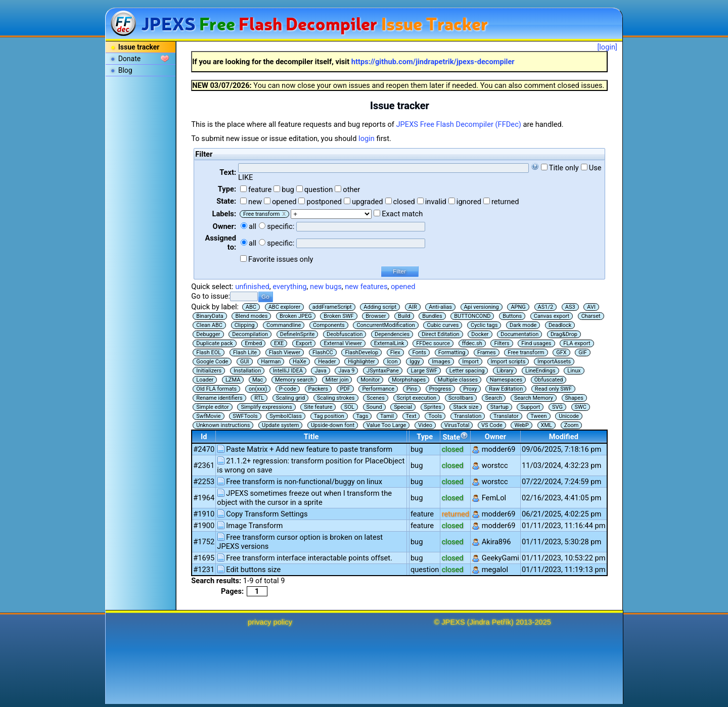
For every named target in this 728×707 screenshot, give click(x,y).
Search (494, 398)
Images (441, 362)
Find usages (536, 343)
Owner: (225, 226)
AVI (591, 307)
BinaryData (210, 316)
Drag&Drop (564, 334)
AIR (413, 307)
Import (470, 362)
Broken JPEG (296, 316)
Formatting (452, 352)
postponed (324, 202)
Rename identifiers (219, 398)
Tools (435, 416)
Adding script (380, 307)
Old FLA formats (216, 389)
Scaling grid (290, 398)
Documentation (519, 334)
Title (311, 437)
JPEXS (453, 622)
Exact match (402, 214)
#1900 (204, 526)
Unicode (569, 416)
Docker (480, 334)
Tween (538, 416)
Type (425, 437)
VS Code (492, 425)
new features (366, 287)
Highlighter (361, 362)
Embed (253, 343)
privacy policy (270, 622)
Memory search (294, 380)
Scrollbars (461, 398)
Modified (564, 437)
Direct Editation (441, 334)
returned (505, 202)
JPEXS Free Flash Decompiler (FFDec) (459, 124)
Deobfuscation (345, 334)
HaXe (299, 362)
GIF (583, 352)
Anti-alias (440, 307)
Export (304, 343)
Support (530, 407)
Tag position (329, 416)
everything (289, 287)
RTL (259, 398)
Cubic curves (443, 325)
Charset (591, 316)
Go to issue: (211, 296)
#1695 (204, 558)
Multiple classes (458, 380)
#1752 (204, 542)
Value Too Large (386, 425)
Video (425, 425)
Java (320, 371)
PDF (345, 389)
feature (260, 190)
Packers (318, 389)
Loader (205, 380)
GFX (561, 352)
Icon (392, 362)
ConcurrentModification (385, 325)
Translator (506, 416)
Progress (440, 389)
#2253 (204, 482)
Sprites (433, 407)
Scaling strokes (336, 398)
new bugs (326, 287)
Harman (271, 362)
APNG (518, 307)
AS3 (570, 307)
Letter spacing (467, 371)
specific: (281, 226)
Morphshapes (409, 380)
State (455, 437)
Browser (376, 316)
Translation (468, 416)
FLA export (577, 343)
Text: (228, 172)
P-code (288, 389)
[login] (607, 47)
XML (547, 425)
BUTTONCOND (472, 316)
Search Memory (534, 398)
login (367, 138)
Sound (374, 407)
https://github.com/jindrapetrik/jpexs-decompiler (433, 62)
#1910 (204, 514)
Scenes (376, 398)
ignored (469, 202)
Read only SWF (553, 389)
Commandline (284, 325)
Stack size (466, 407)
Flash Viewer (285, 352)
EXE (279, 343)
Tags (362, 416)
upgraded (368, 202)
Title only (564, 168)
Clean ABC (209, 325)
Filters (502, 343)
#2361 (204, 465)
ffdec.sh (472, 343)
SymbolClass (286, 416)
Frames (487, 352)
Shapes (574, 398)
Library (505, 371)
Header (327, 362)
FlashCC (323, 352)
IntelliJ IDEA (288, 371)
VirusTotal (457, 425)
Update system (280, 425)
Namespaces (506, 380)
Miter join (337, 380)
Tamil (387, 416)
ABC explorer (285, 307)
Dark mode (523, 325)
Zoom (572, 425)
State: (226, 201)
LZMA (233, 380)
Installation (247, 371)
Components (329, 325)
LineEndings (540, 371)
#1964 (204, 498)
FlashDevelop (361, 352)
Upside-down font (333, 425)
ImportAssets (554, 362)
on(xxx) (258, 389)
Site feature (318, 407)
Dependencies (392, 334)
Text (411, 416)
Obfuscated (549, 380)
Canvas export (552, 316)
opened (284, 202)
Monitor (370, 380)
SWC (581, 407)
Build (404, 316)
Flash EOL (209, 352)
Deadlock (560, 325)
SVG (557, 407)
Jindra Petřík (490, 622)
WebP (521, 425)
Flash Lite (245, 352)
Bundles (432, 316)
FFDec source (433, 343)
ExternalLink (389, 343)
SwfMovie (208, 416)
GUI (245, 362)
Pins (412, 389)
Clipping (245, 325)
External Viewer (343, 343)
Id (204, 437)
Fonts (419, 352)
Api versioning (482, 307)
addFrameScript (332, 307)
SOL (349, 407)
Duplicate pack (214, 343)
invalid (436, 202)
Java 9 (346, 371)
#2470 (204, 449)
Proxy (470, 389)
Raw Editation (506, 389)
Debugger (208, 334)
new (255, 202)
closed (404, 202)
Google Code (212, 362)
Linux (574, 371)
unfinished (252, 287)
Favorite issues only (281, 259)
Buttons (512, 316)
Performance (378, 389)
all (253, 226)
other (351, 190)
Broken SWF (338, 316)
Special (403, 407)
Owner (495, 437)
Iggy (415, 362)
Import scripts (508, 362)
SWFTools (245, 416)
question (319, 190)
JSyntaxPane (383, 371)
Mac (258, 380)
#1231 (204, 570)
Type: (227, 189)
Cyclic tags (484, 325)
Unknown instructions (223, 425)
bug (288, 190)
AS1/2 (546, 307)
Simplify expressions (266, 407)
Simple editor (212, 407)
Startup (499, 407)
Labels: (224, 214)
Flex (395, 352)
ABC (251, 307)
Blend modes (251, 316)
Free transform (526, 352)
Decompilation (250, 334)
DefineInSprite (298, 334)
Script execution (417, 398)
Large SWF (424, 371)
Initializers (209, 371)
